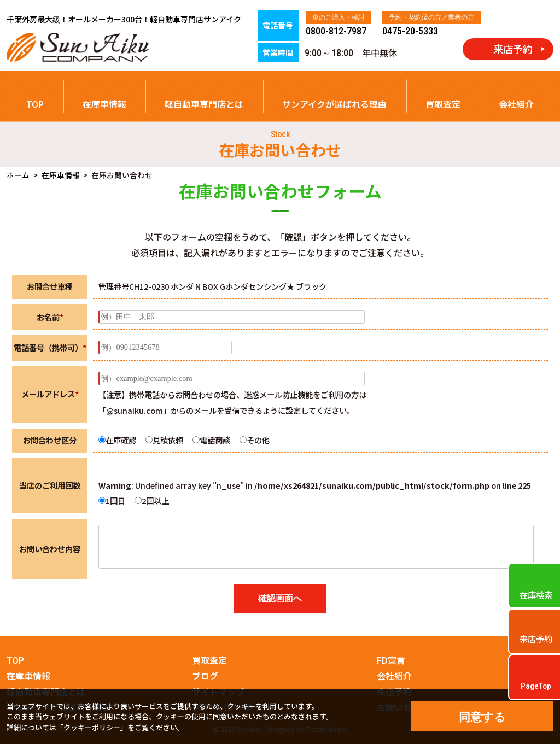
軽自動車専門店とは (204, 104)
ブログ (205, 676)
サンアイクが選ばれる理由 (334, 104)
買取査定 (443, 104)
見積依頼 (164, 440)
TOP (35, 104)
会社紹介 (516, 104)
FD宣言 (391, 660)
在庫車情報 (104, 104)
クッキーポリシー (92, 727)
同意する (482, 717)
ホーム (18, 175)
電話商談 (211, 440)
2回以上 (152, 500)
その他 (255, 440)
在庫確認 (117, 440)
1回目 (112, 500)
